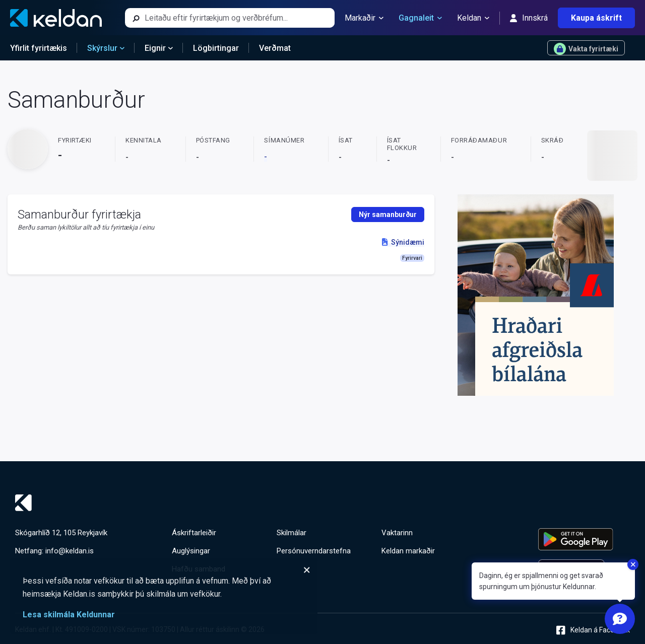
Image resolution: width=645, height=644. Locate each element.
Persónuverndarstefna (314, 551)
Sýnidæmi (403, 242)
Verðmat (275, 48)
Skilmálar (292, 533)
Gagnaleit (420, 18)
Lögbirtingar (216, 48)
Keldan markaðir (408, 551)
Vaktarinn (397, 533)
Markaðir (364, 18)
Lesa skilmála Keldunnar (69, 615)
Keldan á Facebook (593, 630)
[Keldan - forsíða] (56, 18)
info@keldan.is (70, 551)
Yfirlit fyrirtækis (39, 48)
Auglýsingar (191, 551)
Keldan (473, 18)
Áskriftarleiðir (194, 533)
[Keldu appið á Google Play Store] (584, 539)
